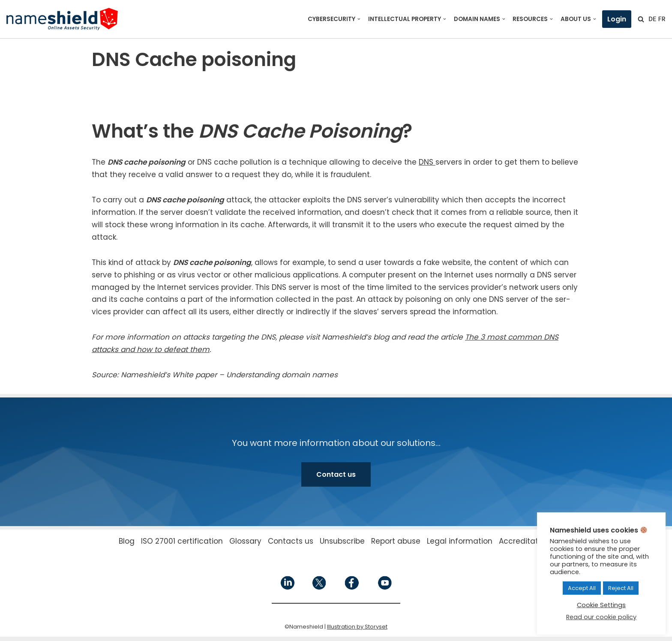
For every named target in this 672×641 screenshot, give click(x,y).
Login (617, 19)
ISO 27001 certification (182, 541)
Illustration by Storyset (357, 627)
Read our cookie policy (601, 617)
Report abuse (396, 541)
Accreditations (526, 541)
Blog (127, 541)
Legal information (460, 541)
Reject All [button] (621, 588)
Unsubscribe (342, 541)
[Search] (641, 19)
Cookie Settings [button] (601, 605)
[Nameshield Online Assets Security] (62, 19)
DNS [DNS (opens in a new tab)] (427, 162)
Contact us (336, 474)
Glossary (245, 541)
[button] (359, 19)
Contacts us (291, 541)
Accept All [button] (582, 588)
